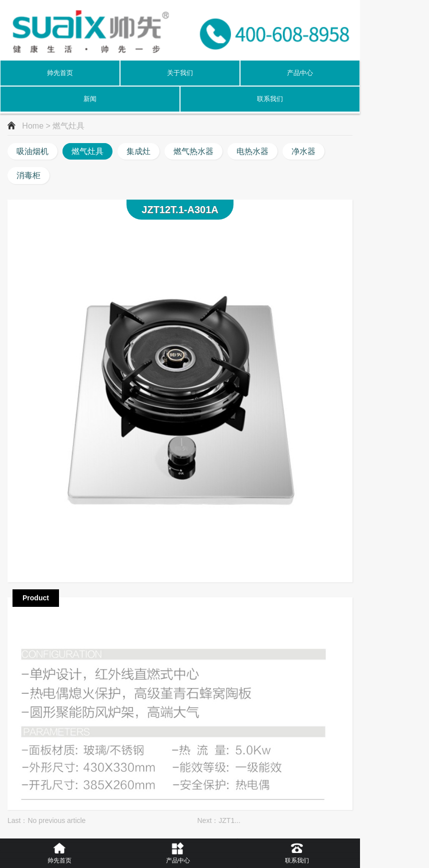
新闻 (90, 99)
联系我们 (270, 99)
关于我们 (180, 73)
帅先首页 (60, 73)
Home (33, 126)
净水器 (303, 151)
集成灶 (138, 151)
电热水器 (252, 151)
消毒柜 (28, 175)
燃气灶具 (87, 151)
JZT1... (229, 820)
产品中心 (300, 73)
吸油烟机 (32, 151)
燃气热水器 (193, 151)
